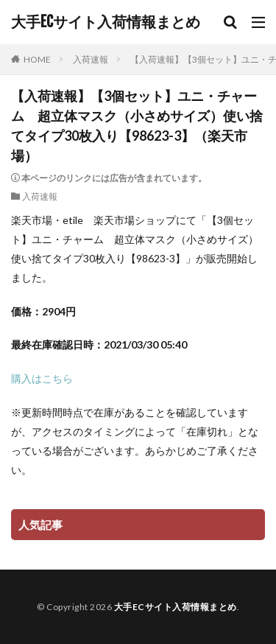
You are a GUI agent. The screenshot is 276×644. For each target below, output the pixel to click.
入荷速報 (91, 59)
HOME (37, 59)
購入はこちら (42, 378)
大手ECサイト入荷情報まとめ (106, 22)
